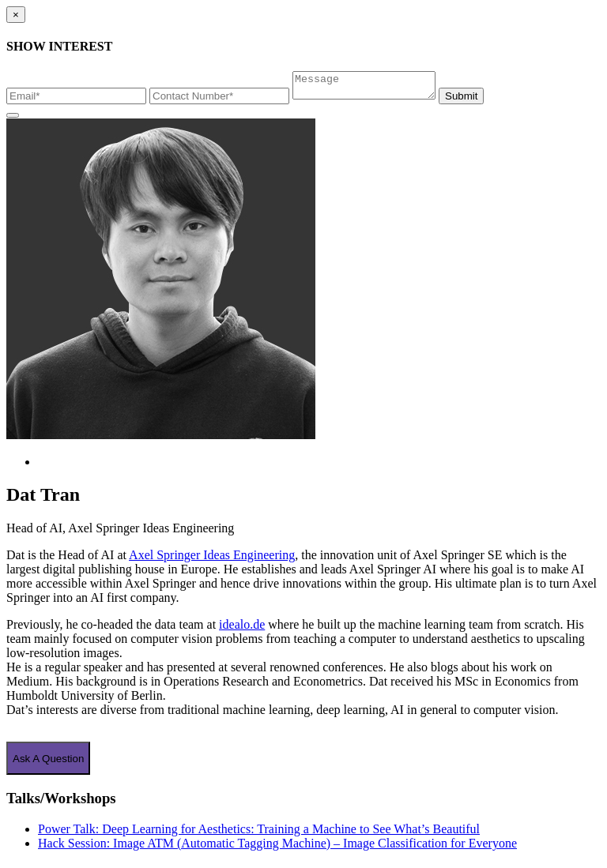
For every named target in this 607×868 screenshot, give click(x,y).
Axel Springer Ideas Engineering (212, 560)
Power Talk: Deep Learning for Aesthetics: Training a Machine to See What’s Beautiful (259, 834)
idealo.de (242, 629)
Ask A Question (48, 763)
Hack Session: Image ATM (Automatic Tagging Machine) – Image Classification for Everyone (277, 848)
